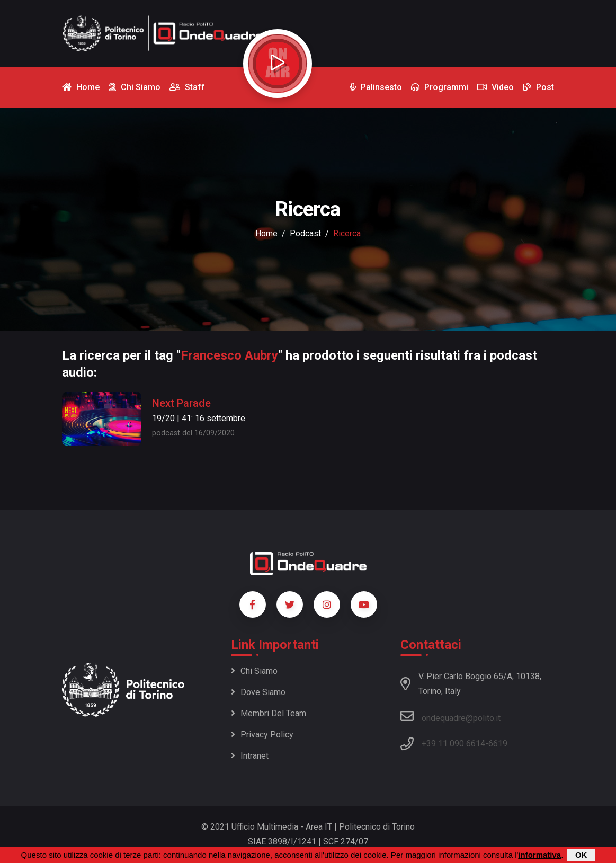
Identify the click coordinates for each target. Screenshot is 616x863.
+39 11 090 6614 (453, 744)
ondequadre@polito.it (450, 716)
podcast (305, 233)
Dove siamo (258, 692)
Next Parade (181, 403)
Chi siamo (254, 671)
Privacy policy (262, 735)
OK (581, 855)
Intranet (250, 756)
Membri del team (269, 713)
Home (266, 233)
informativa (539, 855)
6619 (498, 744)
